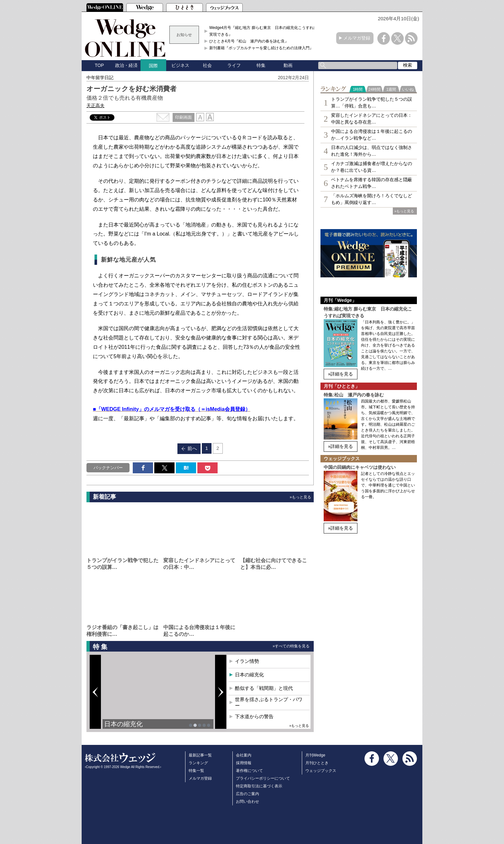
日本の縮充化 (123, 724)
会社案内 (244, 755)
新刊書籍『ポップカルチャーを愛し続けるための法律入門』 (261, 48)
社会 (207, 65)
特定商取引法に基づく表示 (259, 786)
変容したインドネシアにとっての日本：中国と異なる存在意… (372, 119)
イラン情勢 (247, 661)
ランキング (198, 763)
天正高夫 (95, 106)
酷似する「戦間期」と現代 (264, 688)
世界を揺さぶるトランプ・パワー (269, 703)
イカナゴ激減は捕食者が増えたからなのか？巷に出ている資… (372, 167)
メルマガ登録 (357, 38)
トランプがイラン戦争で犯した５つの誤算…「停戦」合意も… (372, 102)
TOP (99, 65)
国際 (153, 66)
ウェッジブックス (321, 771)
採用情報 (244, 763)
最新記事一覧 (200, 755)
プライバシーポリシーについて (263, 778)
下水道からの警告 (254, 716)
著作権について (249, 771)
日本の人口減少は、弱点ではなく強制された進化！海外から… (372, 151)
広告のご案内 (248, 794)
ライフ (234, 65)
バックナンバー (108, 468)
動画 (288, 65)
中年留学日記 (100, 78)
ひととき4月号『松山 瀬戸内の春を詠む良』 (249, 41)
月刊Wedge (315, 755)
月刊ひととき (317, 763)
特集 (261, 65)
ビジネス (180, 65)
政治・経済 (126, 65)
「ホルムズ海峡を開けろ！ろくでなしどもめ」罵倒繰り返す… (372, 199)
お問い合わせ (248, 802)
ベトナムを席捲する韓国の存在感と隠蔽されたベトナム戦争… (372, 183)
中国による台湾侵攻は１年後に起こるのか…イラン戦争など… (372, 135)
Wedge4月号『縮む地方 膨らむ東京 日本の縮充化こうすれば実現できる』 (263, 31)
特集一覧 (196, 771)
